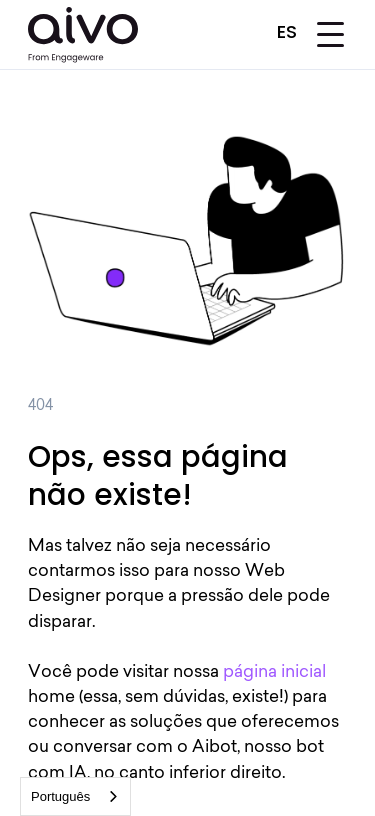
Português (60, 796)
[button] (290, 30)
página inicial (274, 672)
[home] (83, 34)
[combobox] (75, 796)
